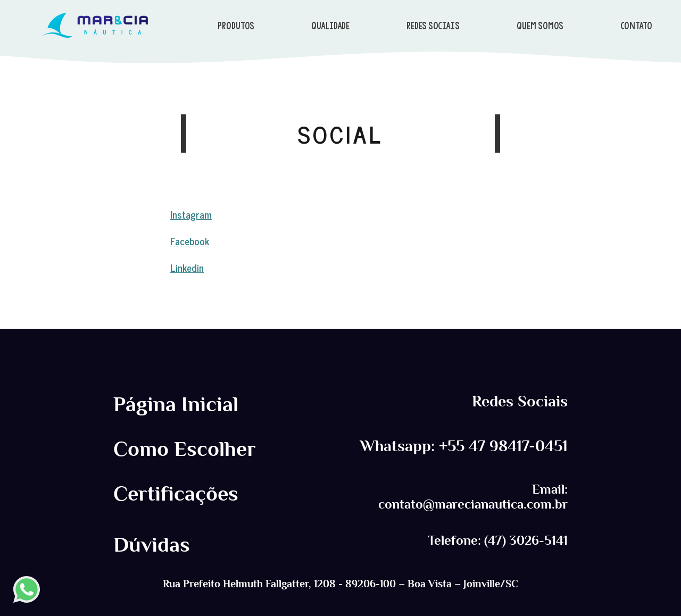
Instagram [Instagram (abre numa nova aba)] (191, 214)
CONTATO (636, 26)
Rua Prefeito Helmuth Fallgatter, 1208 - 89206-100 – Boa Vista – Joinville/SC (341, 584)
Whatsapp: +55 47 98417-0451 (464, 446)
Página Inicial (176, 404)
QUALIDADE (330, 26)
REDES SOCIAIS (433, 26)
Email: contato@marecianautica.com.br (473, 497)
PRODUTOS (236, 26)
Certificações (176, 494)
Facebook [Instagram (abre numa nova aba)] (190, 241)
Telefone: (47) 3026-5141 (498, 540)
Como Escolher (185, 449)
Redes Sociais (520, 401)
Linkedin (187, 267)
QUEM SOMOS (540, 26)
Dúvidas (152, 545)
